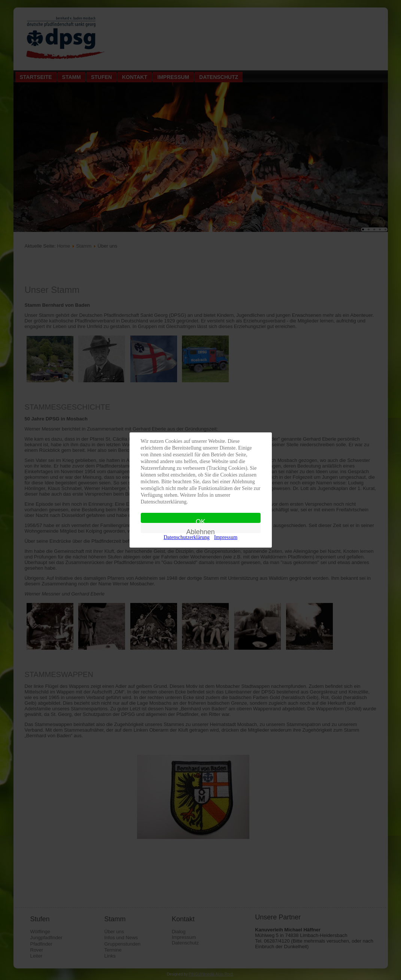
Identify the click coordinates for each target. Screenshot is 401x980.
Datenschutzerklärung (187, 537)
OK (200, 520)
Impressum (226, 537)
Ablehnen (200, 531)
